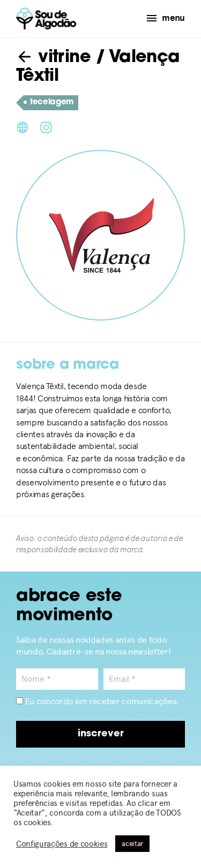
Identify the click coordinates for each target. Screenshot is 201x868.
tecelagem (49, 103)
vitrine (53, 58)
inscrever (101, 734)
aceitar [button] (132, 844)
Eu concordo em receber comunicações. (97, 701)
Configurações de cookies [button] (62, 844)
